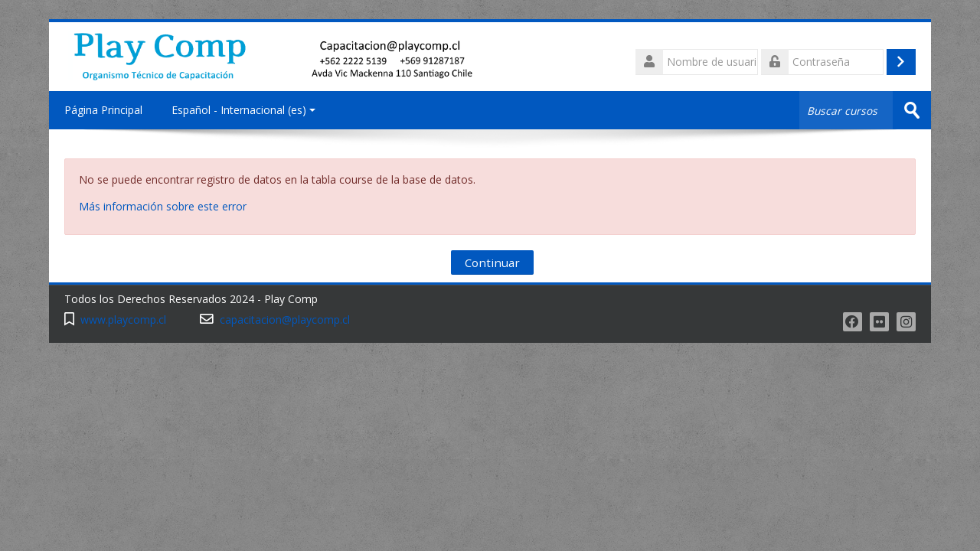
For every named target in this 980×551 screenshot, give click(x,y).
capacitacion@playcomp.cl (285, 320)
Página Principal (103, 110)
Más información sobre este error (163, 206)
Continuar (492, 262)
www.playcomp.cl (123, 320)
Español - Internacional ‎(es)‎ (243, 110)
